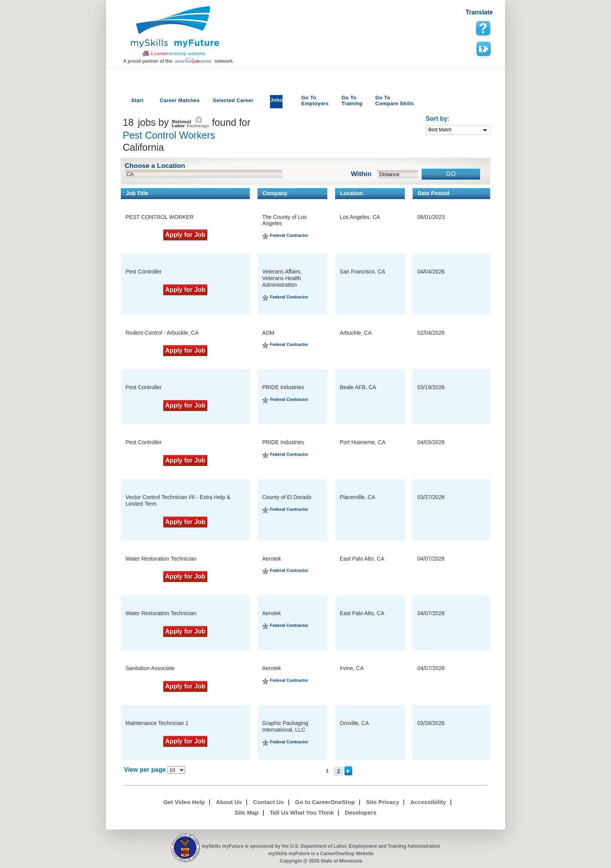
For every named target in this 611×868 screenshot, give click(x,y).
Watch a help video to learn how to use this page (483, 49)
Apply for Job (185, 235)
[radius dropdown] (398, 174)
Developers (361, 812)
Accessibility (428, 802)
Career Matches (180, 100)
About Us (229, 802)
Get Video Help (184, 802)
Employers (315, 101)
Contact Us (269, 802)
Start (138, 100)
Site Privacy (382, 802)
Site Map (247, 812)
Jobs (276, 100)
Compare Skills (395, 101)
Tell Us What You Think (302, 812)
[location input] (203, 174)
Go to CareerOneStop (325, 802)
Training (352, 101)
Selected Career (233, 100)
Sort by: (438, 119)
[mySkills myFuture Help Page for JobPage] (483, 28)
